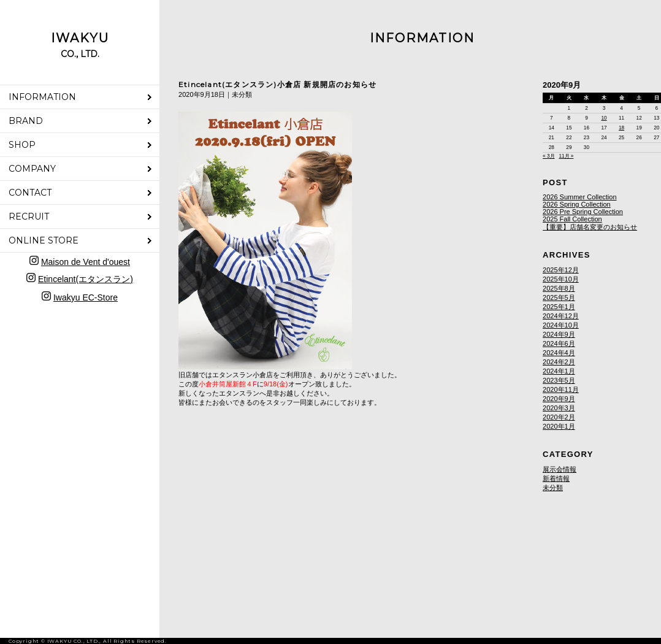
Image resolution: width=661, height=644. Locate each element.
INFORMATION (42, 97)
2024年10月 (561, 325)
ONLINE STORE (44, 240)
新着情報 (556, 478)
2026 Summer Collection (579, 197)
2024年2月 (559, 362)
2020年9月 (559, 399)
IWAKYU (80, 45)
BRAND (26, 121)
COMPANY (32, 169)
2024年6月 (559, 343)
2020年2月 (559, 417)
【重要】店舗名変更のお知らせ (590, 227)
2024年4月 (559, 353)
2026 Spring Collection (577, 204)
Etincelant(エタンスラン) (86, 279)
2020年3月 (559, 408)
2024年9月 (559, 334)
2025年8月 (559, 288)
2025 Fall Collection (572, 219)
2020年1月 (559, 426)
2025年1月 (559, 307)
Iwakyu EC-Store (86, 297)
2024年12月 (561, 316)
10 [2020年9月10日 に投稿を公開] (604, 118)
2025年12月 (561, 270)
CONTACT (30, 193)
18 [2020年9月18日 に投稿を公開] (621, 128)
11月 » (566, 156)
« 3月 (548, 156)
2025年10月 (561, 279)
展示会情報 (560, 469)
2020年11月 (561, 389)
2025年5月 (559, 297)
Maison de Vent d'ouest (86, 262)
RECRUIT (29, 217)
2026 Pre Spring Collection (583, 212)
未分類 (553, 488)
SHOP (22, 145)
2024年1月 (559, 371)
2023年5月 (559, 380)
